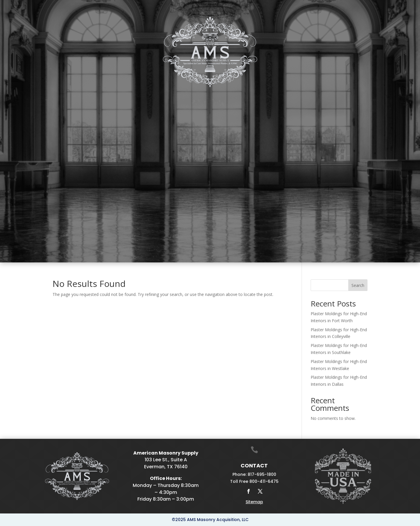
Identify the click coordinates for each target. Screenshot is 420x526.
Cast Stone (83, 101)
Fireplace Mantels (160, 101)
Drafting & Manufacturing (238, 101)
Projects (336, 101)
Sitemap (254, 502)
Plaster (116, 101)
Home (46, 101)
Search (358, 285)
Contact (366, 101)
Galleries (297, 101)
